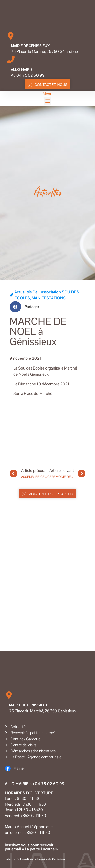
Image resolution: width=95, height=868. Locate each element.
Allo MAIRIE (22, 70)
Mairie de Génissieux (30, 46)
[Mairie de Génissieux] (11, 36)
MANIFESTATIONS (49, 298)
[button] (48, 101)
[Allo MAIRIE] (11, 60)
